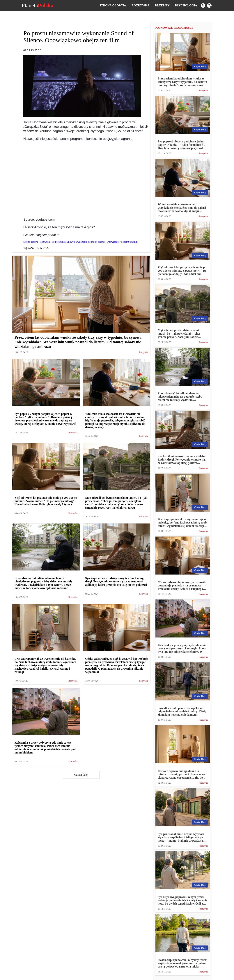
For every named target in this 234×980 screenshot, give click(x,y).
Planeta (37, 6)
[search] (209, 6)
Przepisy (162, 5)
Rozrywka (140, 5)
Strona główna (113, 5)
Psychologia (186, 5)
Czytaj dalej (81, 775)
